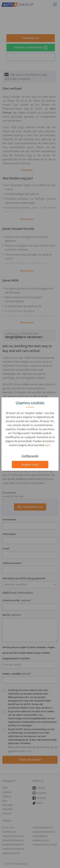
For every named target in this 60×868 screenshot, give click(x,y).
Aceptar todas (30, 465)
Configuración (30, 456)
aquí (48, 445)
